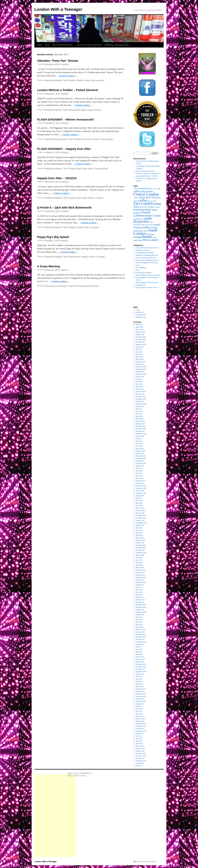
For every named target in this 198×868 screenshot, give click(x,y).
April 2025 (139, 357)
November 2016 (141, 607)
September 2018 (141, 553)
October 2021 (140, 461)
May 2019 (139, 533)
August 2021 (140, 466)
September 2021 (141, 463)
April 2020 (139, 506)
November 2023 (141, 399)
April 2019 (139, 535)
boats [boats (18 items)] (151, 189)
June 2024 (139, 382)
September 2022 (141, 434)
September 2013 (141, 701)
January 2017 (140, 602)
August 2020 (140, 496)
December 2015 (141, 634)
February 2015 (140, 659)
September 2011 (141, 761)
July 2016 (139, 617)
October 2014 (140, 669)
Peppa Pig (85, 257)
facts (76, 286)
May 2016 (139, 622)
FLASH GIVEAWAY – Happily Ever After (64, 149)
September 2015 (141, 642)
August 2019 (140, 525)
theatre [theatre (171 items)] (147, 237)
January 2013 (140, 721)
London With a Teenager (58, 9)
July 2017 (139, 587)
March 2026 (140, 330)
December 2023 (141, 396)
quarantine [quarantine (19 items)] (137, 225)
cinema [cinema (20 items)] (136, 201)
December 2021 (141, 456)
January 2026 (140, 335)
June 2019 (139, 530)
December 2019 (141, 515)
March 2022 (140, 449)
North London (87, 139)
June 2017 (139, 590)
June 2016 (139, 620)
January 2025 (140, 364)
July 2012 (139, 736)
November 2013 (141, 696)
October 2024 (140, 372)
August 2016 (140, 615)
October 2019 (140, 520)
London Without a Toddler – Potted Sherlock (68, 90)
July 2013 (139, 706)
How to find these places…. (63, 45)
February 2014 (140, 689)
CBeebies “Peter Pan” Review (58, 61)
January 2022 (140, 453)
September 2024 (141, 374)
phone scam (83, 286)
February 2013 (140, 719)
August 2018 (140, 555)
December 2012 (141, 724)
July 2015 (139, 647)
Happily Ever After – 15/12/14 (57, 178)
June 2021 (139, 471)
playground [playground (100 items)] (141, 221)
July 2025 (139, 349)
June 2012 (139, 739)
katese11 (66, 64)
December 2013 (141, 694)
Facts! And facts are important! (56, 139)
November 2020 (141, 488)
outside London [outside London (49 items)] (152, 216)
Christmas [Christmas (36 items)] (156, 198)
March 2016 (140, 627)
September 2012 (141, 731)
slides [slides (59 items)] (146, 227)
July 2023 (139, 409)
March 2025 (140, 359)
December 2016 (141, 605)
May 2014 (139, 682)
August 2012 (140, 734)
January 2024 (140, 394)
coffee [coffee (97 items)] (143, 200)
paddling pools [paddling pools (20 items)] (139, 219)
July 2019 (139, 528)
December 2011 (141, 753)
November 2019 (141, 518)
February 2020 (140, 510)
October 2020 (140, 491)
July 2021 (139, 468)
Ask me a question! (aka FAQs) (89, 45)
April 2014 (139, 684)
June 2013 (139, 709)
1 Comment (99, 198)
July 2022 (139, 439)
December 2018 (141, 545)
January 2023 (140, 424)
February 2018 (140, 570)
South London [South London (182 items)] (145, 232)
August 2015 (140, 644)
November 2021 (141, 458)
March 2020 (140, 508)
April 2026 (139, 327)
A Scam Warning (48, 266)
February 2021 (140, 481)
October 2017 (140, 580)
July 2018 (139, 558)
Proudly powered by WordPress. (147, 862)
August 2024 (140, 377)
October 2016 (140, 610)
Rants (137, 270)
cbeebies (72, 80)
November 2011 (141, 756)
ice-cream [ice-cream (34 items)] (149, 207)
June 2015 (139, 649)
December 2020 (141, 486)
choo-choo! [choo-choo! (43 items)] (145, 197)
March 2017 (140, 597)
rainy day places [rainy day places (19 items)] (147, 225)
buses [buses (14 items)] (155, 189)
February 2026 (140, 332)
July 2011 (139, 766)
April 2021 (139, 476)
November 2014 (141, 667)
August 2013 (140, 704)
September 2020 (141, 493)
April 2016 (139, 625)
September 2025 (141, 344)
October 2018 (140, 550)
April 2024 (139, 387)
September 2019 (141, 523)
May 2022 (139, 444)
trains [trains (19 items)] (154, 237)
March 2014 (140, 686)
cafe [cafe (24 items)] (159, 189)
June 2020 (139, 501)
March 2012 (140, 746)
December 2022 (141, 426)
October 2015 (140, 639)
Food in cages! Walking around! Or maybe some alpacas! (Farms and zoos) (147, 263)
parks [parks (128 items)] (148, 218)
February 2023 (140, 421)
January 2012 (140, 751)
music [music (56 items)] (148, 209)
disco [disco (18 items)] (155, 201)
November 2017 (141, 577)
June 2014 (139, 679)
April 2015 (139, 654)
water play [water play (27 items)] (138, 240)
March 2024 (140, 389)
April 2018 (139, 565)
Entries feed (140, 312)
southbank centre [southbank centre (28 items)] (141, 231)
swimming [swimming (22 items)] (150, 234)
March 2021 (140, 478)
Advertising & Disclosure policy (117, 45)
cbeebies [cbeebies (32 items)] (149, 191)
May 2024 (139, 384)
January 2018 (140, 572)
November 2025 (141, 339)
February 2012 (140, 748)
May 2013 (139, 711)
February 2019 (140, 540)
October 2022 (140, 431)
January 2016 (140, 632)
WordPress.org (140, 317)
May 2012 (139, 741)
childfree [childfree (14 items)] (136, 198)
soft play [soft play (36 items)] (154, 227)
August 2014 (140, 674)
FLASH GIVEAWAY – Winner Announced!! (66, 119)
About (47, 45)
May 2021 (139, 473)
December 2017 (141, 575)
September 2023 (141, 404)
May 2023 (139, 414)
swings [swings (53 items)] (137, 237)
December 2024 (141, 367)
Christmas (80, 80)
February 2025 (140, 362)
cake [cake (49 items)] (143, 191)
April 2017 (139, 595)
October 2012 (140, 729)
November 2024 (141, 369)
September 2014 (141, 672)
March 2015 (140, 657)
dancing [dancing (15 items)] (150, 201)
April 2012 (139, 744)
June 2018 (139, 560)
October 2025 (140, 342)
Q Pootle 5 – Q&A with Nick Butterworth (64, 207)
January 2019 (140, 543)
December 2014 (141, 664)
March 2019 (140, 538)
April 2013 (139, 714)
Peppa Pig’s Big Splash (53, 237)
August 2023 (140, 406)
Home (40, 45)
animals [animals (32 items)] (142, 188)
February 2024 (140, 392)
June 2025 (139, 352)
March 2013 (140, 716)
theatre (87, 80)
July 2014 (139, 677)
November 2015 (141, 637)
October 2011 (140, 758)
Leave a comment (98, 80)
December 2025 (141, 337)
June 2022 (139, 441)
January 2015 (140, 662)
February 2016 (140, 629)
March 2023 (140, 419)
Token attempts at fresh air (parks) (147, 282)
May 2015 (139, 652)
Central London (75, 110)
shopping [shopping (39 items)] (138, 227)
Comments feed (141, 315)
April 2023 (139, 416)
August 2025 (140, 347)
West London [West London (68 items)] (151, 240)
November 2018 (141, 548)
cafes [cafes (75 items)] (137, 191)
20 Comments (94, 286)
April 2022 (139, 446)
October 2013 (140, 699)
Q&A (87, 227)
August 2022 (140, 436)
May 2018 (139, 563)
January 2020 (140, 513)
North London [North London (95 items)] (142, 214)
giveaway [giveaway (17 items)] (141, 207)
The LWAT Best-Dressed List (145, 171)
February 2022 (140, 451)
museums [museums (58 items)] (139, 209)
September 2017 (141, 582)
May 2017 (139, 592)
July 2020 (139, 498)
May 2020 (139, 503)
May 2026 (139, 325)
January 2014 (140, 691)
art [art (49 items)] (148, 188)
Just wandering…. (142, 268)
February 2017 (140, 600)
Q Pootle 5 (80, 227)
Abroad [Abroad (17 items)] (136, 189)
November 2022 (141, 429)
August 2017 (140, 585)
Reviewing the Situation (53, 80)
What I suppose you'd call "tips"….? (148, 287)
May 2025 (139, 354)
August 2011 (140, 763)
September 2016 (141, 612)
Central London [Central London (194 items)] (146, 194)
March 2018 (140, 568)
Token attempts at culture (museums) (148, 275)
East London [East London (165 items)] (143, 203)
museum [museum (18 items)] (157, 207)
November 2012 (141, 726)
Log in (138, 310)
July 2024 (139, 379)
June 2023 (139, 411)
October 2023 (140, 401)
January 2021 (140, 483)
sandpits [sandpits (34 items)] (157, 225)
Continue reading (68, 76)
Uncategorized (140, 285)
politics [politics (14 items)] (151, 222)
